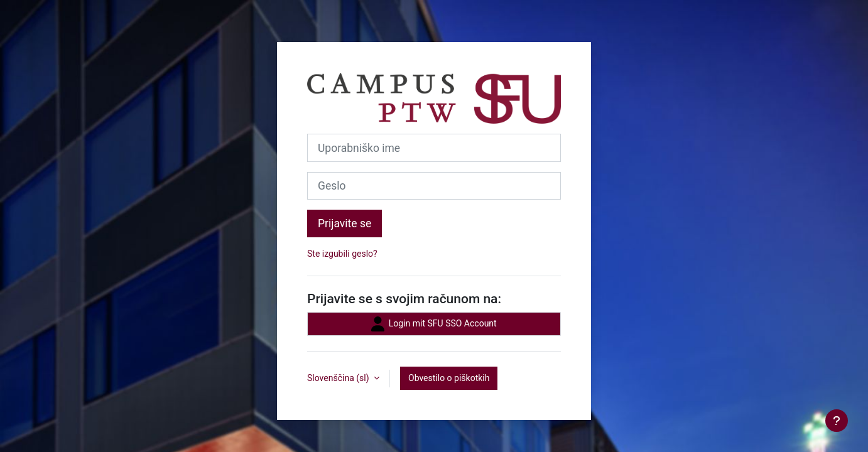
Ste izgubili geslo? (342, 254)
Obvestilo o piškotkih (449, 378)
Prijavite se (344, 223)
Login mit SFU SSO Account (434, 324)
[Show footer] (837, 421)
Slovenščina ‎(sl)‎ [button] (339, 378)
